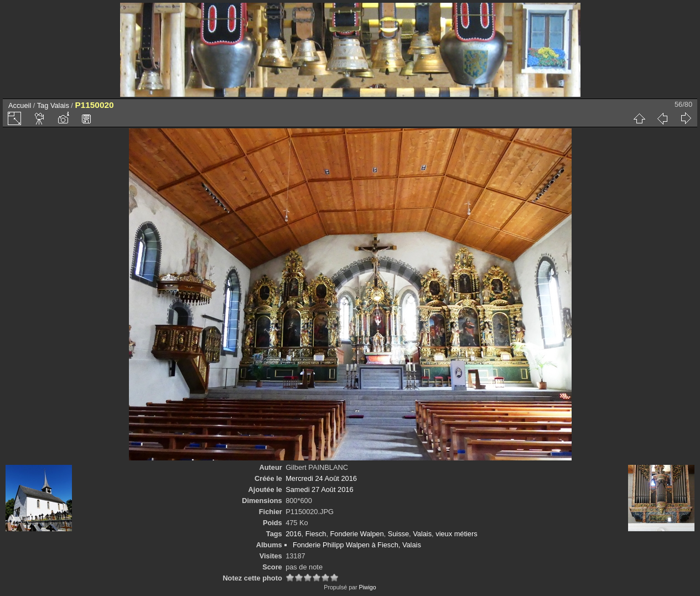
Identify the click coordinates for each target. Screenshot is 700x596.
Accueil (20, 105)
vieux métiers (456, 534)
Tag (43, 105)
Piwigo (367, 587)
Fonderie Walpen (357, 534)
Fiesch (316, 534)
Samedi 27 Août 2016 (319, 489)
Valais (60, 105)
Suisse (398, 534)
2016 (293, 534)
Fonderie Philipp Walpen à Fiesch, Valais (357, 545)
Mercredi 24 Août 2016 (321, 478)
